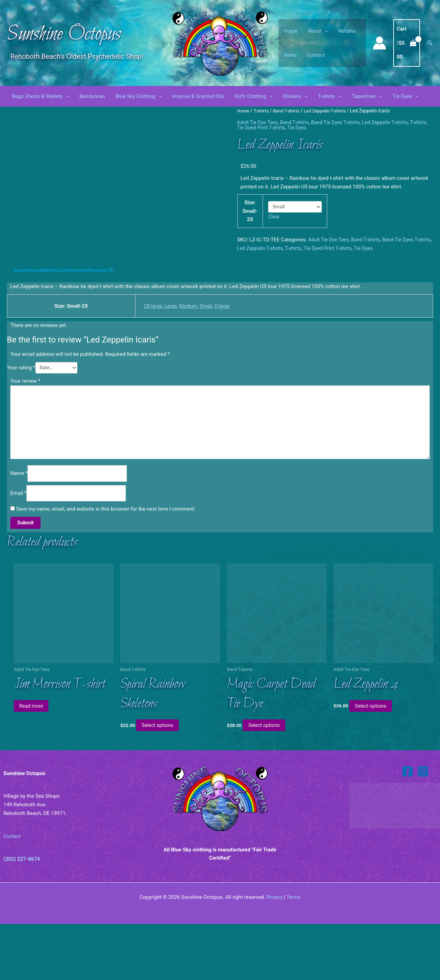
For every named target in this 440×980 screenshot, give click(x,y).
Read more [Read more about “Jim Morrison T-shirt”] (33, 761)
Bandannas (92, 96)
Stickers (295, 96)
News (290, 55)
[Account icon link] (379, 43)
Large (169, 356)
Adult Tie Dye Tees (258, 122)
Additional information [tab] (65, 320)
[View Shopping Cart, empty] (407, 43)
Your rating (21, 418)
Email (18, 547)
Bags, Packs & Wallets (41, 96)
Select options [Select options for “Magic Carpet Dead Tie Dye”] (266, 781)
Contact (316, 55)
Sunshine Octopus (64, 34)
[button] (325, 31)
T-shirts (330, 96)
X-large (222, 356)
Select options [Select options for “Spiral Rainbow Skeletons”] (159, 781)
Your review (25, 432)
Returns (347, 31)
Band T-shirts (288, 111)
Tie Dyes (406, 96)
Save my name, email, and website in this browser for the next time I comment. (106, 563)
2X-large (151, 356)
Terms (294, 953)
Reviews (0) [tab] (104, 320)
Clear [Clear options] (274, 217)
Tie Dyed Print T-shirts (277, 128)
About (318, 31)
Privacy (274, 953)
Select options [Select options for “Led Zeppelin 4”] (372, 761)
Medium (187, 356)
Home (290, 31)
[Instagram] (423, 827)
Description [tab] (27, 320)
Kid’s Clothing (254, 96)
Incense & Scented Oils (198, 96)
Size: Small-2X (250, 211)
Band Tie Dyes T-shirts (339, 122)
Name (19, 527)
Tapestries (367, 96)
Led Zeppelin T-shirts (327, 111)
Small (205, 356)
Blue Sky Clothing (139, 96)
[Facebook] (408, 827)
